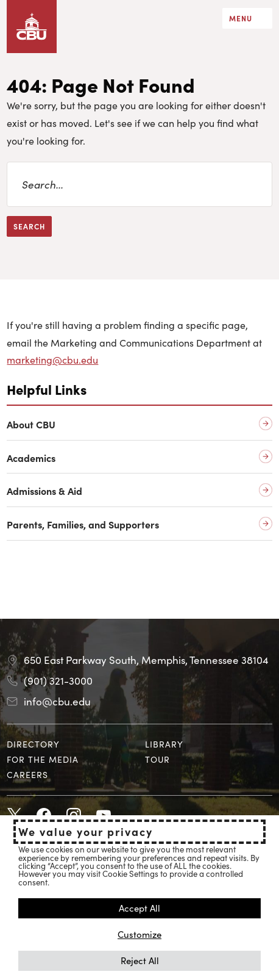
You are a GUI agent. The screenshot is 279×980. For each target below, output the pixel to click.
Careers (27, 774)
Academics (31, 458)
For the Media (43, 759)
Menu (241, 18)
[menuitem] (70, 744)
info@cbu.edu (57, 701)
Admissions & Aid (44, 491)
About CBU (31, 424)
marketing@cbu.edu (52, 359)
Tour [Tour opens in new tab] (157, 759)
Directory (33, 744)
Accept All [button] (139, 908)
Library (164, 744)
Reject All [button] (140, 960)
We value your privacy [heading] (86, 832)
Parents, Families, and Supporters (83, 524)
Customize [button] (139, 934)
